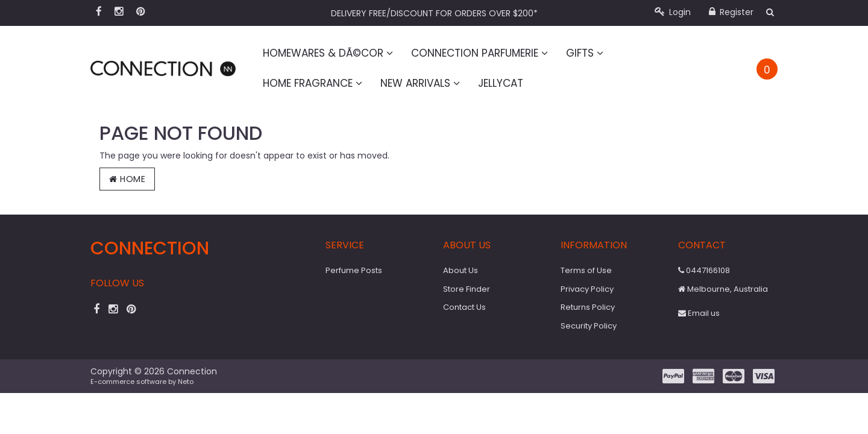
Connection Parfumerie (480, 53)
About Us (461, 270)
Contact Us (464, 307)
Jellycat (501, 83)
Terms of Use (586, 270)
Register (731, 12)
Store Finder (467, 289)
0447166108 (704, 270)
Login (673, 12)
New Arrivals (420, 83)
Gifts (585, 53)
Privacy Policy (587, 289)
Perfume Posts (354, 270)
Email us (699, 313)
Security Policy (589, 326)
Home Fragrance (313, 83)
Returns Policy (588, 307)
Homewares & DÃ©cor (328, 53)
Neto (186, 382)
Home (127, 179)
